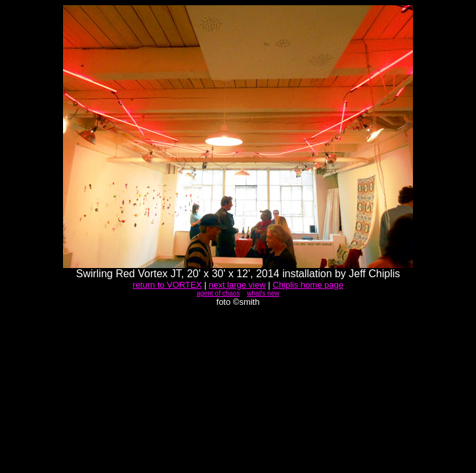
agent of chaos (219, 293)
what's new (263, 293)
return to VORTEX (167, 285)
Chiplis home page (308, 285)
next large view (237, 285)
